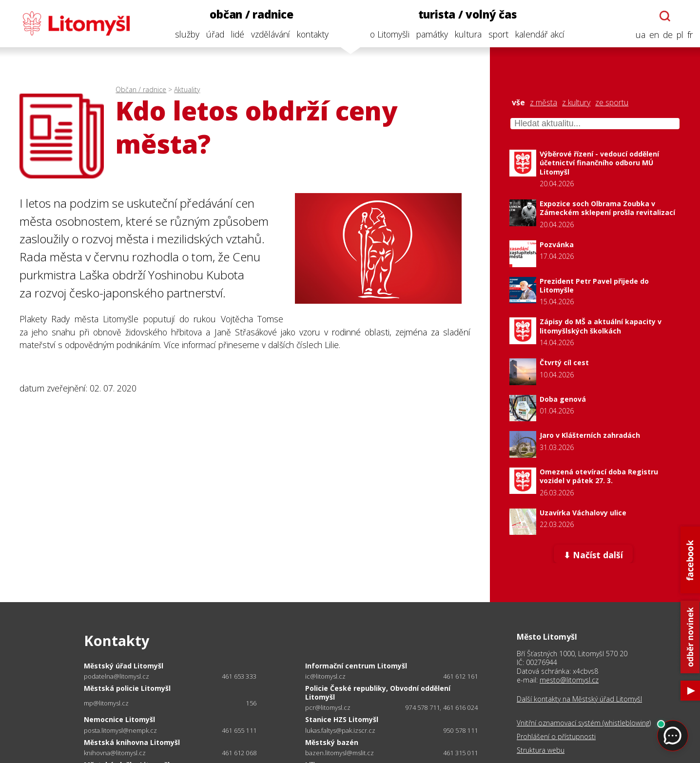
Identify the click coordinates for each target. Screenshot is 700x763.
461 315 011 (460, 753)
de (667, 35)
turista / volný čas (467, 14)
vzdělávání (270, 34)
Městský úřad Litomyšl (124, 666)
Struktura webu (541, 750)
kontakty (312, 34)
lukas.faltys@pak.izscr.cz (340, 731)
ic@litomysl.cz (325, 676)
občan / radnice (251, 14)
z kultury (576, 103)
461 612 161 (460, 676)
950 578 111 (460, 730)
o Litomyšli (389, 34)
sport (498, 34)
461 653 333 (239, 676)
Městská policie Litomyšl (127, 688)
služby (186, 34)
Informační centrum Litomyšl (356, 666)
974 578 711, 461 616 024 (441, 707)
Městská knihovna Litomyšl (132, 742)
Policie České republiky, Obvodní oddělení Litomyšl (378, 693)
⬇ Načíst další (593, 555)
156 (251, 703)
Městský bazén (332, 742)
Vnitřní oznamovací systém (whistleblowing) (584, 723)
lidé (237, 34)
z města (544, 103)
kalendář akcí (539, 34)
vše (518, 103)
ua (640, 35)
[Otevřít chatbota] (664, 16)
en (654, 35)
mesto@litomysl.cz (569, 680)
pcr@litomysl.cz (328, 708)
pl (680, 35)
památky (432, 34)
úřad (214, 34)
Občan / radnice (141, 89)
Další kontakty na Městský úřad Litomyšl (579, 699)
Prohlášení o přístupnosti (556, 737)
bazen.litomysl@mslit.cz (340, 753)
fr (690, 35)
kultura (468, 34)
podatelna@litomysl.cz (117, 676)
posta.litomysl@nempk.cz (120, 731)
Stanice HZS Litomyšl (342, 719)
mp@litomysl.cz (106, 703)
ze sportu (612, 103)
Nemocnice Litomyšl (119, 719)
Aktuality (187, 89)
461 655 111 (239, 730)
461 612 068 (239, 753)
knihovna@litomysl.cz (115, 753)
